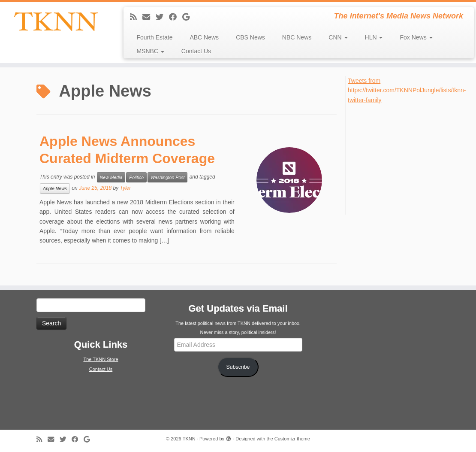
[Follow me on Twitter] (162, 17)
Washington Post (167, 177)
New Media (111, 177)
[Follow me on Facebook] (176, 17)
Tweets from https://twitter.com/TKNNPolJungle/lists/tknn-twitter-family (407, 90)
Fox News (416, 37)
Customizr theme (292, 439)
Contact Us (196, 51)
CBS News (250, 37)
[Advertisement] (412, 158)
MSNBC (150, 51)
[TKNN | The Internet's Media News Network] (56, 21)
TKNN (189, 439)
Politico (136, 177)
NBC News (297, 37)
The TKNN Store (101, 359)
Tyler (125, 188)
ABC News (204, 37)
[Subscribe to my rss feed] (136, 17)
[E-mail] (149, 17)
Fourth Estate (154, 37)
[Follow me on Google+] (189, 17)
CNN (338, 37)
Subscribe (238, 367)
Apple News (55, 188)
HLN (374, 37)
